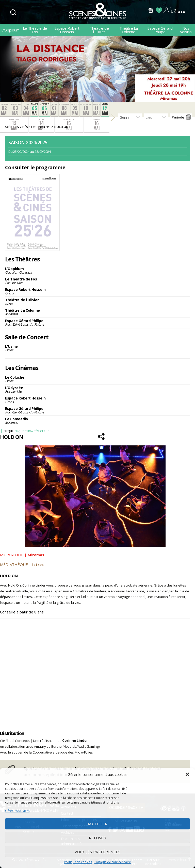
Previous (32, 496)
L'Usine (97, 348)
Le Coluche (97, 379)
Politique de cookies (78, 862)
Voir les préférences (98, 852)
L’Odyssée (97, 389)
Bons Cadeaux (151, 10)
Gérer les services (17, 811)
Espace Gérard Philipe (160, 30)
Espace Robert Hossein (67, 30)
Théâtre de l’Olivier (99, 30)
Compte (166, 10)
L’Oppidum (10, 30)
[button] (187, 774)
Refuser (98, 838)
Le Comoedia (97, 421)
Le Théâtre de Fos (35, 30)
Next (158, 496)
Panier (173, 10)
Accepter (98, 824)
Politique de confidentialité (113, 862)
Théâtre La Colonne (129, 30)
